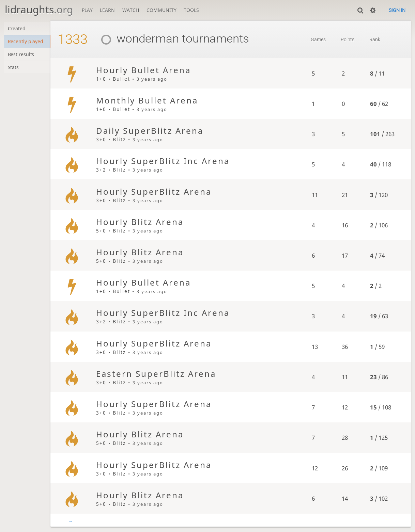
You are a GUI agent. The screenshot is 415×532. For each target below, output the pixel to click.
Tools (191, 10)
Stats (13, 68)
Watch (131, 10)
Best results (21, 55)
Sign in (397, 10)
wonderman (139, 39)
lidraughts (39, 9)
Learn (107, 10)
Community (162, 10)
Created (17, 29)
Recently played (26, 42)
